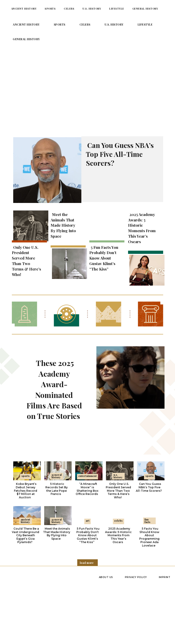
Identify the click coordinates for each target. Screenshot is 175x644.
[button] (167, 8)
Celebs (118, 520)
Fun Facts (147, 520)
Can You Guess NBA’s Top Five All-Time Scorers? (120, 154)
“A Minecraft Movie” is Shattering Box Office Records (87, 489)
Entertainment (87, 476)
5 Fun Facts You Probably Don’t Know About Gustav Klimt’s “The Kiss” (104, 258)
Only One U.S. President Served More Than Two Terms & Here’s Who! (26, 261)
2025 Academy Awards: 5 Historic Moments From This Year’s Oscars (142, 228)
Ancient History (25, 520)
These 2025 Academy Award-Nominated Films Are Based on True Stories (54, 389)
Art (87, 520)
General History (57, 476)
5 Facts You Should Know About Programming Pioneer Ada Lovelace (149, 536)
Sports (26, 476)
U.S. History (118, 476)
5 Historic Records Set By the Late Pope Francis (57, 489)
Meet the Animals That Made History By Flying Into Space (63, 225)
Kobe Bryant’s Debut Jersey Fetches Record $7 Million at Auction (26, 490)
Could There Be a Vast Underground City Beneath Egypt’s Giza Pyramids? (26, 534)
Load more (87, 561)
